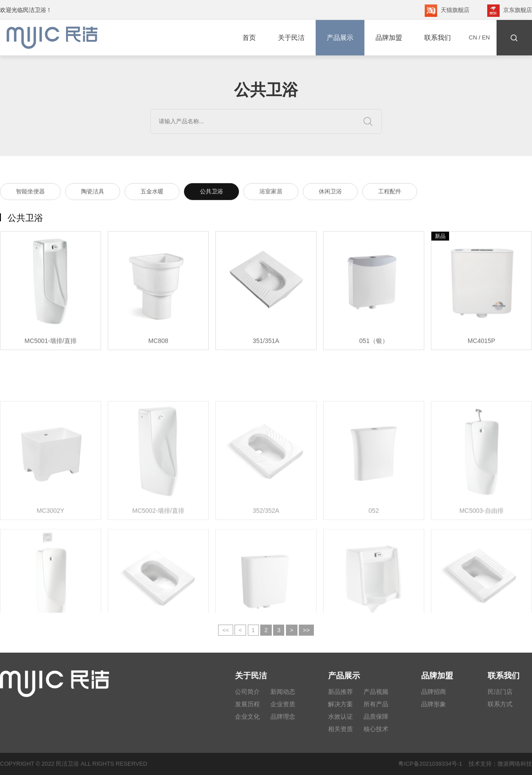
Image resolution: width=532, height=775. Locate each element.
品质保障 (376, 716)
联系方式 (500, 704)
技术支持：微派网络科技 (497, 764)
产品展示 (340, 38)
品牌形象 (434, 704)
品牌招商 (434, 692)
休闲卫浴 (330, 193)
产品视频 (376, 692)
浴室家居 (271, 193)
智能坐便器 (30, 193)
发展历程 (247, 704)
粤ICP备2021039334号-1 (430, 764)
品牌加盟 (389, 37)
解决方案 (340, 704)
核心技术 (376, 729)
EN (486, 37)
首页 (249, 37)
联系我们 (438, 37)
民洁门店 (500, 692)
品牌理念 (283, 716)
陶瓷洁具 (93, 193)
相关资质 (340, 729)
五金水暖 (152, 193)
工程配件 (390, 193)
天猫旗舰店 (447, 11)
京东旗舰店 (510, 11)
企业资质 (283, 704)
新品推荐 (340, 692)
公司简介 (247, 692)
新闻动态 (283, 692)
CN (473, 37)
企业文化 (247, 716)
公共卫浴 (211, 193)
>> (306, 634)
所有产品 (376, 704)
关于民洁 (291, 37)
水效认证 (340, 716)
